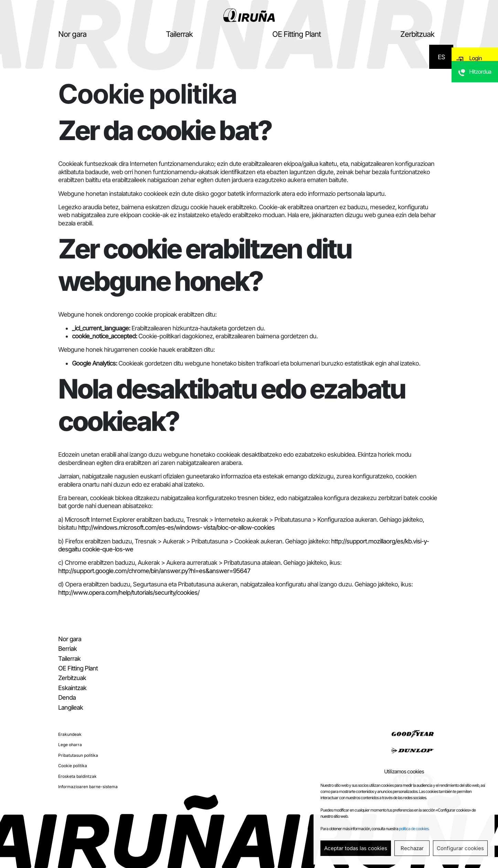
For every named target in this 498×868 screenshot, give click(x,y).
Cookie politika (73, 766)
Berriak (67, 649)
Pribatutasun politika (78, 755)
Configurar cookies (460, 848)
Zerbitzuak (417, 34)
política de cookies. (414, 829)
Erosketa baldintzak (77, 776)
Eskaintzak (72, 688)
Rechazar (412, 848)
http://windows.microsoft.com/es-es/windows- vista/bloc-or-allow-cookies (176, 527)
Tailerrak (179, 34)
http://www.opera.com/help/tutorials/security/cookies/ (129, 592)
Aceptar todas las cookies (356, 848)
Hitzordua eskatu (481, 85)
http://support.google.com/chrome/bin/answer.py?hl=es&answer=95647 (154, 571)
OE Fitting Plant (296, 34)
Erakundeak (70, 734)
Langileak (71, 707)
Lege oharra (70, 745)
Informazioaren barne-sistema (88, 787)
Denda (67, 697)
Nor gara (72, 34)
